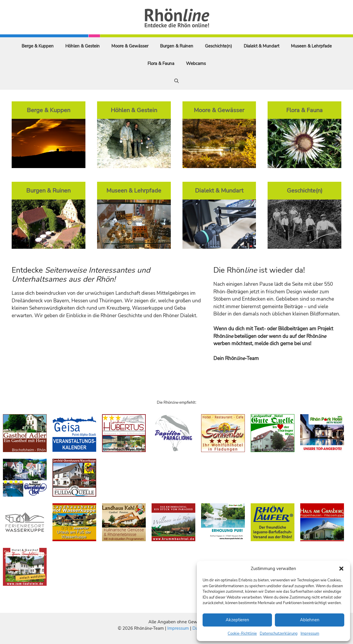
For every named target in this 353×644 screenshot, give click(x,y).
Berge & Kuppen (38, 46)
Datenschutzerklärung (279, 634)
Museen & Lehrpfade (311, 46)
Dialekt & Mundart (261, 46)
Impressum (310, 634)
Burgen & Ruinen (177, 46)
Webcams (196, 63)
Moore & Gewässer (130, 46)
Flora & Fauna (161, 63)
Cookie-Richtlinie (242, 634)
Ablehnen (310, 620)
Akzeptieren (237, 620)
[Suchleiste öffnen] (176, 81)
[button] (341, 569)
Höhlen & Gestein (82, 46)
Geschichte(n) (218, 46)
